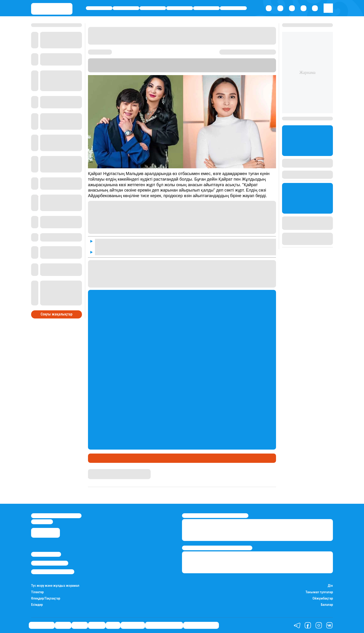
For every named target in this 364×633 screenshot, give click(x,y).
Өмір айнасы (99, 8)
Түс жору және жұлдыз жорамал (55, 586)
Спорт (206, 8)
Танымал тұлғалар (319, 592)
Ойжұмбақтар (323, 598)
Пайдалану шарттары (53, 572)
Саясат (153, 8)
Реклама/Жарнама (50, 563)
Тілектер (37, 592)
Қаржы (126, 8)
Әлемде (180, 8)
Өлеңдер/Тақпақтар (46, 598)
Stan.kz (184, 70)
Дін (330, 586)
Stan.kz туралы (46, 554)
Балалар (327, 605)
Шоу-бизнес (233, 8)
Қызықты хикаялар (164, 625)
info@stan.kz (42, 522)
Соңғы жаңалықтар (57, 314)
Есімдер (37, 605)
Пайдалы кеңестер (201, 625)
